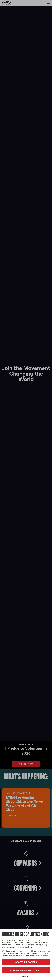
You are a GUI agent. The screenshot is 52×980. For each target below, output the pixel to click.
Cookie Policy (26, 977)
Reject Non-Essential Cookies (26, 970)
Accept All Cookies (26, 962)
